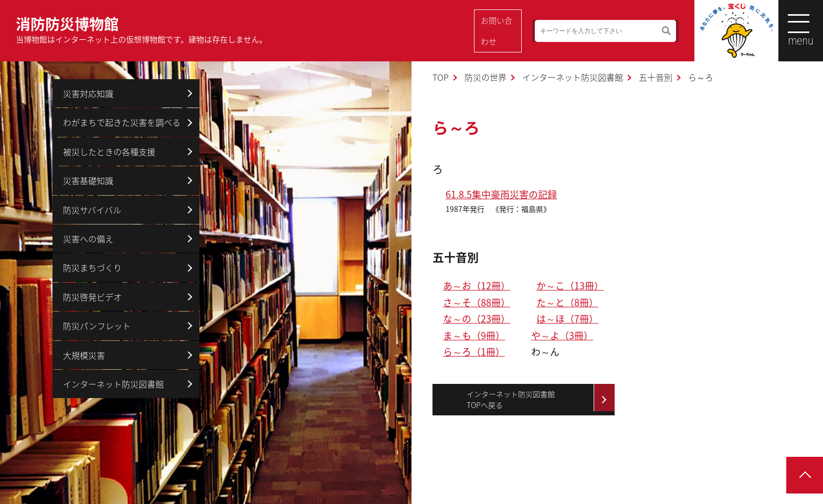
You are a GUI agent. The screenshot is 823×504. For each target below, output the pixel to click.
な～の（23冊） (477, 319)
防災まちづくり (92, 267)
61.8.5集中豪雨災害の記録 (501, 194)
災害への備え (88, 239)
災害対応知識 (88, 93)
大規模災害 (84, 355)
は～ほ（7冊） (567, 319)
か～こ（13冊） (570, 286)
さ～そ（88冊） (477, 302)
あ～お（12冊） (477, 286)
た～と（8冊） (567, 302)
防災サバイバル (92, 210)
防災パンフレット (97, 326)
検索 (653, 31)
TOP (441, 77)
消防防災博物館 (141, 29)
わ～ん (545, 352)
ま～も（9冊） (474, 335)
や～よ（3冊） (562, 335)
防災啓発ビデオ (92, 297)
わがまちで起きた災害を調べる (122, 122)
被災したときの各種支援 (109, 152)
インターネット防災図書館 (573, 77)
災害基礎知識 (88, 180)
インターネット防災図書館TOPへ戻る (511, 399)
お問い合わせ (500, 31)
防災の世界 (486, 77)
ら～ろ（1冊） (474, 352)
